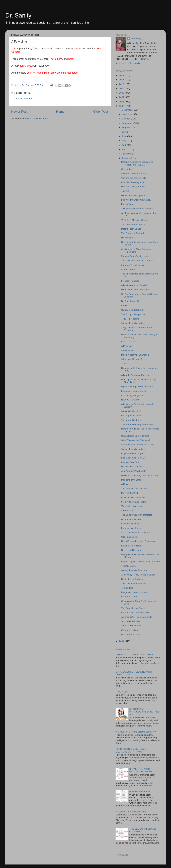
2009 (122, 89)
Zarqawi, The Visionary (133, 265)
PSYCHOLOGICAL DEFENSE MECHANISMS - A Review (131, 750)
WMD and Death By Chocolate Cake (140, 475)
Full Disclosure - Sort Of (133, 458)
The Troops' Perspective (133, 314)
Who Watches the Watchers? (136, 440)
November (127, 114)
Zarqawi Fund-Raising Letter (135, 256)
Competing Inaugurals (132, 395)
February (127, 154)
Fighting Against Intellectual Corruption (141, 562)
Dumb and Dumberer (132, 550)
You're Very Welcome (132, 506)
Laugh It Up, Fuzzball (132, 546)
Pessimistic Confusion (132, 467)
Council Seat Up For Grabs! (135, 436)
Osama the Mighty (130, 630)
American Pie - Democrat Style (137, 617)
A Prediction (127, 346)
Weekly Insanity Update (133, 195)
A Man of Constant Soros (134, 173)
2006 (122, 102)
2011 (122, 80)
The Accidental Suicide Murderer (138, 261)
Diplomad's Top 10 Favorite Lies (137, 387)
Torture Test (127, 588)
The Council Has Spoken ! (134, 225)
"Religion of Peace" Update (135, 220)
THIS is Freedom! (130, 319)
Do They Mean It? (130, 301)
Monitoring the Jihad (131, 480)
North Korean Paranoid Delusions (138, 541)
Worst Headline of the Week (135, 290)
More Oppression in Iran (133, 497)
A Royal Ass (127, 484)
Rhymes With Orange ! (133, 453)
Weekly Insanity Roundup (134, 570)
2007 (122, 97)
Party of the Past (130, 493)
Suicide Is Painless (131, 621)
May (124, 141)
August (126, 127)
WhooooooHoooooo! (132, 359)
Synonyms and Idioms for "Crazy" (138, 445)
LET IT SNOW (128, 342)
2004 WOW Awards (131, 626)
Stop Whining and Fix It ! (134, 502)
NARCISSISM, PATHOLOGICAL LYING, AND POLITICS (144, 712)
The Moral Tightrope (131, 420)
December (127, 110)
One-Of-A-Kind (129, 269)
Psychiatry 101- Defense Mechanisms (135, 655)
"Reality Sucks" (129, 566)
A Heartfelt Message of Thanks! (137, 209)
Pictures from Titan (131, 462)
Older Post (101, 112)
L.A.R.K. (125, 306)
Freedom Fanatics (130, 281)
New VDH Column (130, 400)
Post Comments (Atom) (37, 118)
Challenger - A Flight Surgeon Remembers (136, 251)
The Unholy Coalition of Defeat (137, 515)
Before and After (129, 597)
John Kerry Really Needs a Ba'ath (138, 575)
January (126, 158)
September (128, 123)
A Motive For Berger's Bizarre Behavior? (136, 732)
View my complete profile (128, 63)
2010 (122, 84)
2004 (122, 641)
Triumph (125, 191)
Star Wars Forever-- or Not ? (136, 533)
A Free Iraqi (127, 511)
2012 (122, 75)
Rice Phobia (127, 238)
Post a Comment (24, 98)
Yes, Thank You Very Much (135, 583)
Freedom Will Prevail (132, 528)
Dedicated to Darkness (133, 579)
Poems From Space (131, 229)
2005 (122, 106)
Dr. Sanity (18, 15)
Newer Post (19, 112)
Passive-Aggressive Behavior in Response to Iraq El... (137, 163)
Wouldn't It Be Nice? (131, 411)
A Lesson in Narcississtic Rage (131, 812)
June (124, 136)
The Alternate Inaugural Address (137, 424)
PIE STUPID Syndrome (133, 187)
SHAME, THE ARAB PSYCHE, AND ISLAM (141, 770)
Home (60, 112)
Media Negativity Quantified (135, 355)
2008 (122, 93)
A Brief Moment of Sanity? (134, 285)
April (124, 145)
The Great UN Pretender (134, 233)
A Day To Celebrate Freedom (136, 375)
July (124, 132)
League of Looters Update (134, 391)
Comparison (127, 169)
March (125, 149)
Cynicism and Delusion (133, 310)
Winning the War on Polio (134, 178)
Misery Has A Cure (131, 634)
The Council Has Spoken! (134, 489)
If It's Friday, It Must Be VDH (135, 612)
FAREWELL (122, 692)
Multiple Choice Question (134, 182)
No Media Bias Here (131, 519)
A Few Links (127, 350)
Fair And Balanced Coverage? (136, 200)
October (126, 119)
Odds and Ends (129, 537)
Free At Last (127, 204)
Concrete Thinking (130, 524)
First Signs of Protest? (132, 416)
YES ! (124, 364)
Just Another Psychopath (134, 471)
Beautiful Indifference (140, 792)
